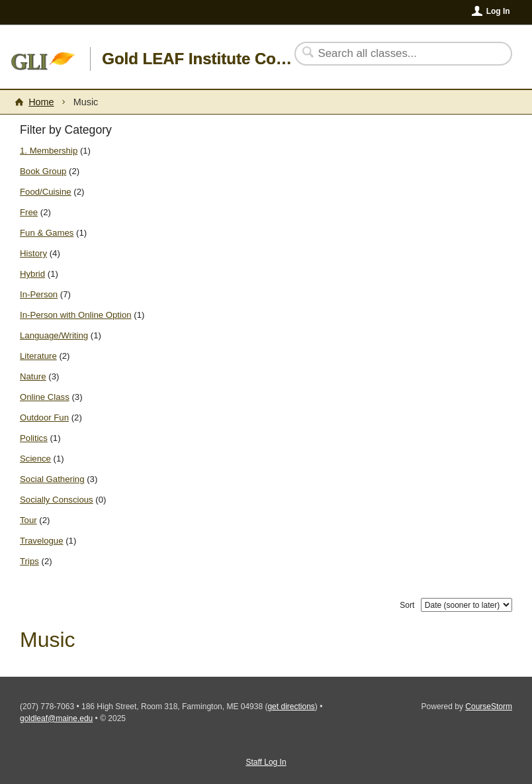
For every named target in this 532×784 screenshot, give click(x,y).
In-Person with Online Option (76, 315)
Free (29, 212)
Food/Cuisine (46, 192)
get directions (291, 707)
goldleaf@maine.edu (56, 718)
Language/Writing (54, 335)
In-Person (39, 294)
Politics (34, 438)
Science (35, 459)
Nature (33, 376)
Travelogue (42, 541)
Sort (407, 605)
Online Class (45, 397)
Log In (498, 11)
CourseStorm (489, 707)
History (33, 253)
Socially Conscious (57, 500)
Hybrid (32, 274)
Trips (29, 561)
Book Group (43, 171)
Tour (28, 520)
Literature (38, 356)
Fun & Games (47, 233)
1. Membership (49, 151)
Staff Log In (266, 762)
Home (41, 102)
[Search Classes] (395, 54)
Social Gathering (52, 479)
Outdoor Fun (44, 417)
